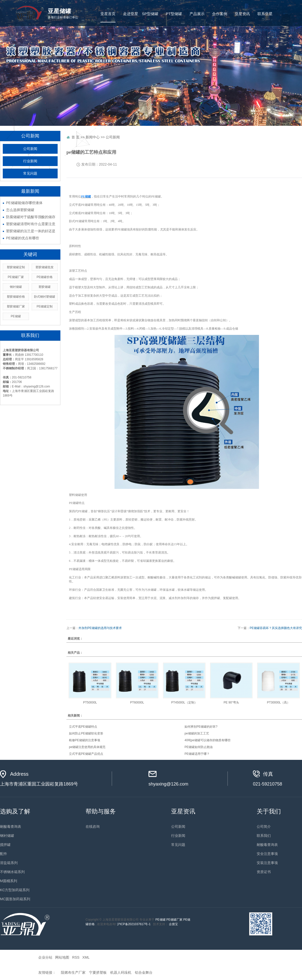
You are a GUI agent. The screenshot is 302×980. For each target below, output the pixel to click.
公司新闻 (30, 149)
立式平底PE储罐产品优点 (86, 754)
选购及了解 (15, 811)
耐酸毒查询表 (11, 827)
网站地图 (62, 957)
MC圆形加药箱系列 (15, 899)
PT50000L (90, 702)
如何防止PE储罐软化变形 (86, 733)
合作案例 (220, 14)
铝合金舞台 (144, 972)
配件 (4, 854)
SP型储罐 (150, 14)
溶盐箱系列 (9, 863)
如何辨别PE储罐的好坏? (201, 727)
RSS (76, 957)
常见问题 (30, 173)
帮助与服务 (101, 811)
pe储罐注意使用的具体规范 (87, 747)
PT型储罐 (174, 14)
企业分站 (45, 957)
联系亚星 (265, 14)
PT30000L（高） (278, 702)
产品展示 (197, 14)
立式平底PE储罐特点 (83, 727)
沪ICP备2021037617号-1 (134, 924)
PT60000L (137, 702)
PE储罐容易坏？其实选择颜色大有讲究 (276, 628)
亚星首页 (108, 14)
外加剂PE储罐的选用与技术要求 (100, 628)
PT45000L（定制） (184, 702)
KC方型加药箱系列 (15, 890)
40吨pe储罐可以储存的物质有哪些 (207, 740)
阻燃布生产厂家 (73, 972)
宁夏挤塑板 (98, 972)
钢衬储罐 (7, 836)
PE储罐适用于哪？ (197, 754)
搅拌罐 (5, 845)
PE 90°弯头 (231, 702)
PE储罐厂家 (174, 920)
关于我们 (269, 811)
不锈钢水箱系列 (12, 872)
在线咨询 (93, 827)
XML (86, 957)
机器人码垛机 (121, 972)
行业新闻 (30, 161)
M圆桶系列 (9, 881)
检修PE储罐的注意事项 (85, 740)
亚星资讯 (242, 14)
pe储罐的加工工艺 (197, 733)
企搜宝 (173, 924)
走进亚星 (131, 14)
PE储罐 (161, 920)
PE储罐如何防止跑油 (199, 747)
